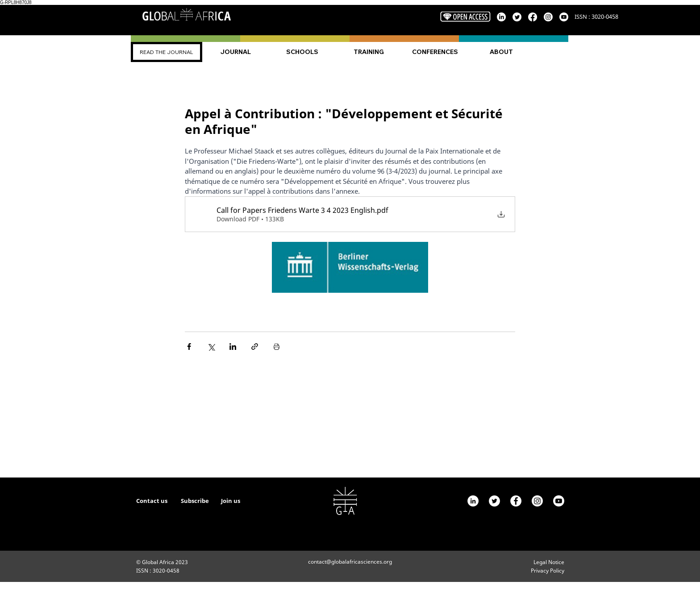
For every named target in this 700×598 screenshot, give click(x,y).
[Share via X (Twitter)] (211, 347)
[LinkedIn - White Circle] (473, 501)
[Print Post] (277, 347)
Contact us (152, 501)
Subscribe (196, 501)
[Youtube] (559, 501)
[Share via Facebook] (189, 347)
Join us (231, 501)
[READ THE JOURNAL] (167, 52)
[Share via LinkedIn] (233, 347)
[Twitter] (494, 501)
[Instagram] (537, 501)
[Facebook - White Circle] (516, 501)
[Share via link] (255, 347)
